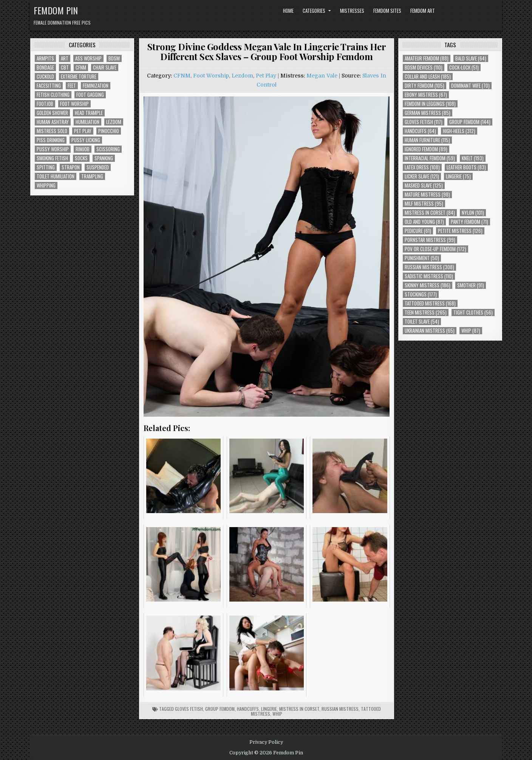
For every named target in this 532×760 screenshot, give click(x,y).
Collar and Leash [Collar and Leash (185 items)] (428, 77)
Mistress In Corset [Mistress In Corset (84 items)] (430, 213)
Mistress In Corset (299, 709)
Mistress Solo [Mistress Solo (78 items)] (52, 131)
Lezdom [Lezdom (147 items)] (114, 122)
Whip (277, 714)
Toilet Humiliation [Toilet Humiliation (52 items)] (56, 176)
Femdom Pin (56, 10)
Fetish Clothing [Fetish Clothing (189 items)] (53, 95)
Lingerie (269, 709)
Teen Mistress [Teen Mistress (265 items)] (426, 313)
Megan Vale (322, 76)
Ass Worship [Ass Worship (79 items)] (88, 58)
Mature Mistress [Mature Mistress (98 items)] (427, 195)
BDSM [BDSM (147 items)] (114, 58)
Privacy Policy (266, 742)
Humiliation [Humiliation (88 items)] (87, 122)
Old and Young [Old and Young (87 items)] (424, 222)
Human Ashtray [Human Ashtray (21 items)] (53, 122)
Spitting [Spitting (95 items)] (46, 167)
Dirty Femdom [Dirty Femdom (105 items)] (425, 86)
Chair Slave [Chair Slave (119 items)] (105, 67)
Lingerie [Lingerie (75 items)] (458, 176)
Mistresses (352, 11)
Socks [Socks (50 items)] (81, 158)
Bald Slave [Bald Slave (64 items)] (471, 58)
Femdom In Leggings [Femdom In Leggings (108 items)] (430, 104)
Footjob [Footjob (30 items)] (45, 104)
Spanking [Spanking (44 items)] (104, 158)
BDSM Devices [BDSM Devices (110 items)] (424, 67)
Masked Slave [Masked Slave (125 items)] (424, 185)
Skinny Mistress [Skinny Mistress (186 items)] (428, 285)
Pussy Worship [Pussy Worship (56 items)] (53, 149)
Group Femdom (220, 709)
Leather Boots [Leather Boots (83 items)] (466, 167)
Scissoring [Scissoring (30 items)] (108, 149)
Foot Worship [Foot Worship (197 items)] (74, 104)
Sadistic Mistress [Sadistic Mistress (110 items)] (429, 276)
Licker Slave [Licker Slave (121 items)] (422, 176)
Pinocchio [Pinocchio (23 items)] (109, 131)
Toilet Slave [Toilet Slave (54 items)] (422, 322)
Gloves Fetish (189, 709)
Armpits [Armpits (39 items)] (45, 58)
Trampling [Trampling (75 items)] (92, 176)
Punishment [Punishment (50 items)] (422, 258)
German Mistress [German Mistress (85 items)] (428, 113)
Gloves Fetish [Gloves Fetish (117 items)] (424, 122)
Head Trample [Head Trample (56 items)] (89, 113)
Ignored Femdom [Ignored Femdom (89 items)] (426, 149)
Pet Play (266, 76)
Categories (314, 11)
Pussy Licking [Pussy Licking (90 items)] (86, 140)
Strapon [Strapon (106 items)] (71, 167)
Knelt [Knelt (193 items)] (473, 158)
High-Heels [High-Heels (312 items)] (459, 131)
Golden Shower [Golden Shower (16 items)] (52, 113)
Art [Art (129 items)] (65, 58)
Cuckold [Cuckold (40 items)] (45, 77)
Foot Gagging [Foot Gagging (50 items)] (90, 95)
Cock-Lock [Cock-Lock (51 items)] (464, 67)
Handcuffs (248, 709)
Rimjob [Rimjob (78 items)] (83, 149)
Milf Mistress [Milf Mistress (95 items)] (424, 204)
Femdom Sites (387, 11)
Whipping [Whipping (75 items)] (46, 185)
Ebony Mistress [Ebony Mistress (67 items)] (426, 95)
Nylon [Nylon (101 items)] (473, 213)
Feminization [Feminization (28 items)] (96, 86)
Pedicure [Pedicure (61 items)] (418, 231)
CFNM (182, 76)
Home (288, 11)
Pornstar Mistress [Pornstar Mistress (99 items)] (430, 240)
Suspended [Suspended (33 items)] (98, 167)
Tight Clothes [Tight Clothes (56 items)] (473, 313)
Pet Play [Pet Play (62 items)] (83, 131)
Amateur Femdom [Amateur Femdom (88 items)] (427, 58)
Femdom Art (423, 11)
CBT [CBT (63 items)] (65, 67)
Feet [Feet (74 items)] (72, 86)
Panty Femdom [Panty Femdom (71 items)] (469, 222)
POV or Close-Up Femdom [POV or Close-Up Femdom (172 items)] (435, 249)
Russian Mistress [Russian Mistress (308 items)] (429, 267)
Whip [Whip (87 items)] (471, 331)
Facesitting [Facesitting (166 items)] (49, 86)
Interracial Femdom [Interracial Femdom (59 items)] (430, 158)
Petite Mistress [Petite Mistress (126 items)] (460, 231)
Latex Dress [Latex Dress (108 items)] (422, 167)
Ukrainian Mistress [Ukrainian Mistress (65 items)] (430, 331)
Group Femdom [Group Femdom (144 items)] (470, 122)
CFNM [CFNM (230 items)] (81, 67)
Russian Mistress (340, 709)
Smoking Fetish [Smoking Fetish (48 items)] (52, 158)
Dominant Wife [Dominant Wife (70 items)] (470, 86)
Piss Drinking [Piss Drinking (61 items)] (51, 140)
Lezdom (242, 76)
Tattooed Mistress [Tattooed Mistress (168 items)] (430, 303)
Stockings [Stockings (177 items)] (421, 294)
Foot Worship (211, 76)
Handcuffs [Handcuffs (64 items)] (420, 131)
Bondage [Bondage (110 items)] (45, 67)
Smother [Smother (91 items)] (471, 285)
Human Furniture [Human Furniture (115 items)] (427, 140)
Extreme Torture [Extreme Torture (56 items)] (79, 77)
